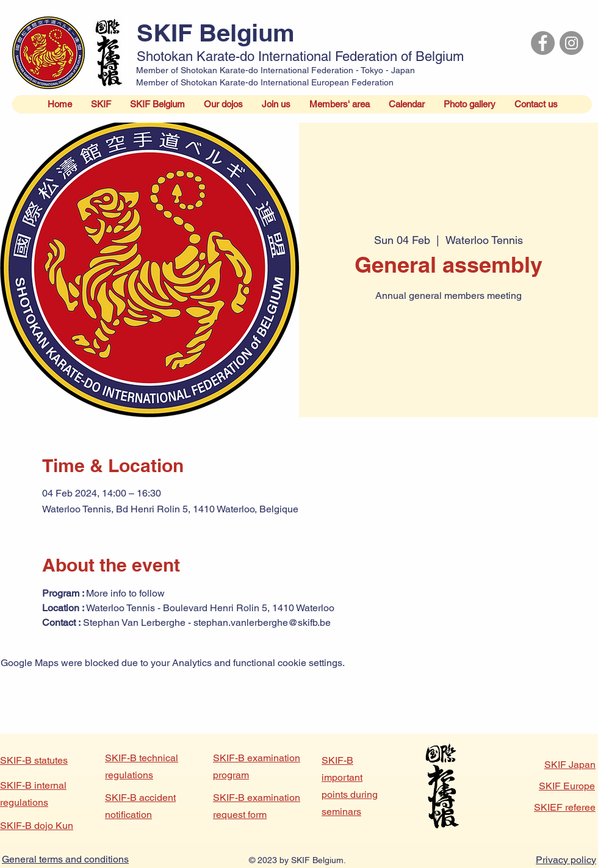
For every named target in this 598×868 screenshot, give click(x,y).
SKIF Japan (570, 765)
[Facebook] (543, 43)
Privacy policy (566, 860)
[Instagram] (571, 43)
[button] (101, 104)
